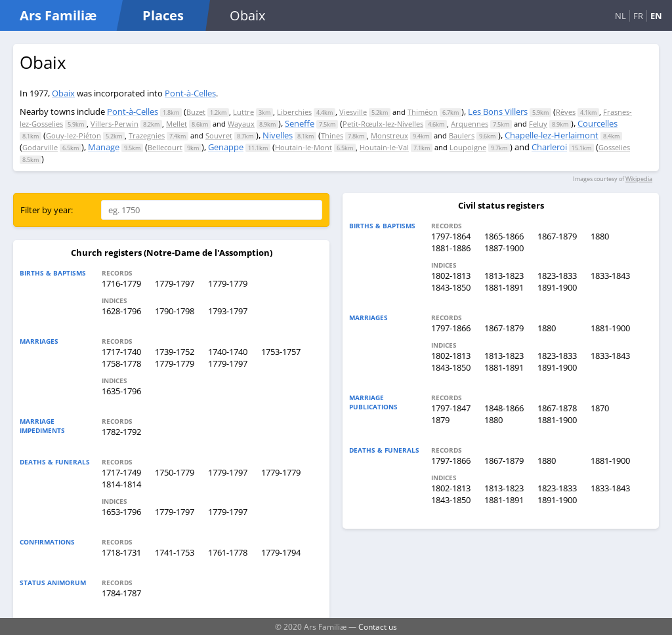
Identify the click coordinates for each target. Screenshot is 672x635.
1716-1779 (121, 283)
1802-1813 (451, 276)
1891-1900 (557, 287)
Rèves (566, 112)
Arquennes (470, 124)
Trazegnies (147, 135)
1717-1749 (121, 472)
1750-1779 (175, 472)
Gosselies (614, 147)
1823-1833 (557, 276)
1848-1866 (504, 408)
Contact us (378, 626)
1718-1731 (121, 552)
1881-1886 (451, 248)
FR (638, 16)
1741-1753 (175, 552)
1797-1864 (451, 236)
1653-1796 (121, 512)
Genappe (226, 147)
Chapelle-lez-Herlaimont (552, 135)
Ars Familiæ (58, 15)
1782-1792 (121, 432)
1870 (600, 408)
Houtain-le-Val (384, 147)
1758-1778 (121, 363)
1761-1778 (228, 552)
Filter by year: (47, 210)
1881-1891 (504, 287)
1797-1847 (451, 408)
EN (656, 16)
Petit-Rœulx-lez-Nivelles (383, 124)
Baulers (462, 135)
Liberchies (294, 112)
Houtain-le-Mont (304, 147)
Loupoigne (468, 147)
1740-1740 (228, 352)
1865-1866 (504, 236)
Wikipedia (639, 179)
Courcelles (598, 123)
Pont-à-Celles (190, 93)
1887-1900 (504, 248)
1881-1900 (610, 328)
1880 (600, 236)
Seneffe (300, 123)
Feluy (538, 124)
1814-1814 (121, 484)
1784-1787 (121, 593)
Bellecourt (165, 147)
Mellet (177, 124)
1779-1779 (228, 283)
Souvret (219, 135)
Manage (104, 147)
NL (620, 16)
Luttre (243, 112)
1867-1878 (557, 408)
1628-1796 (121, 311)
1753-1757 (281, 352)
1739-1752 (175, 352)
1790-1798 (175, 311)
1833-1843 (610, 276)
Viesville (353, 112)
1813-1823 (504, 276)
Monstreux (389, 135)
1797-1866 (451, 328)
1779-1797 (175, 283)
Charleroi (549, 147)
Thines (332, 135)
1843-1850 (451, 287)
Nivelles (278, 135)
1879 (440, 420)
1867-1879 (557, 236)
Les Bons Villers (498, 112)
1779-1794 (281, 552)
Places (163, 15)
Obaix (63, 93)
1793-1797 (228, 311)
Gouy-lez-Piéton (73, 135)
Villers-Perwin (115, 124)
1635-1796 (121, 391)
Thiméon (423, 112)
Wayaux (241, 124)
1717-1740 (121, 352)
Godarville (40, 147)
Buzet (196, 112)
